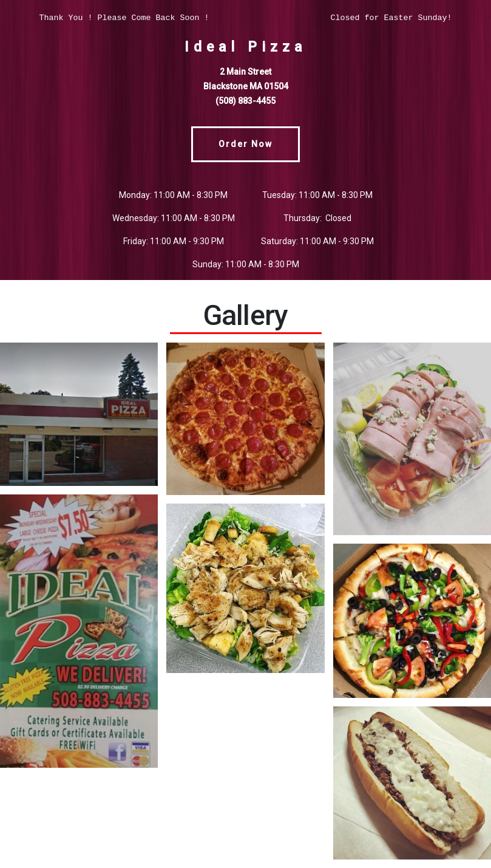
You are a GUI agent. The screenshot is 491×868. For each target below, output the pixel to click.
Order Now (246, 144)
